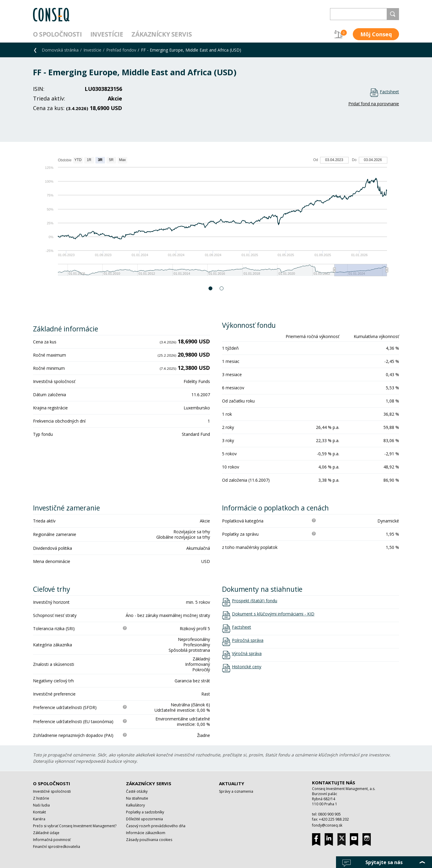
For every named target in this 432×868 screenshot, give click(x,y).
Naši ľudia (41, 805)
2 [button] (222, 288)
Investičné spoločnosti (52, 791)
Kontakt (39, 812)
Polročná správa (248, 640)
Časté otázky (137, 791)
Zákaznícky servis (162, 34)
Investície (107, 34)
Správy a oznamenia (236, 791)
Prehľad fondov (121, 50)
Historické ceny (247, 667)
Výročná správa (247, 654)
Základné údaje (46, 833)
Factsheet (389, 92)
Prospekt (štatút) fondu (255, 601)
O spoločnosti (57, 34)
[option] (216, 219)
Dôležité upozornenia (144, 819)
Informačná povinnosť (52, 840)
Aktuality (232, 783)
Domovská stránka (60, 50)
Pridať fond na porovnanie (374, 104)
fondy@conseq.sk (327, 825)
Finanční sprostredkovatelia (57, 847)
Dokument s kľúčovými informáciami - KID (273, 614)
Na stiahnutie (137, 798)
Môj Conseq (376, 34)
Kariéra (39, 819)
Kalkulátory (135, 805)
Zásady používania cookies (149, 840)
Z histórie (41, 798)
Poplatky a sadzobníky (145, 812)
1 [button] (211, 288)
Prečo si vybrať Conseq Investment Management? (75, 826)
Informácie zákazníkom (146, 833)
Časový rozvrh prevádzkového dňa (156, 826)
